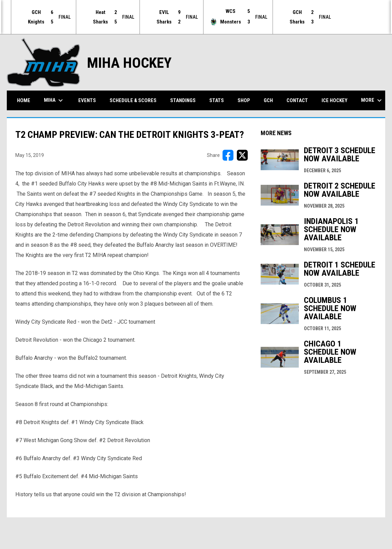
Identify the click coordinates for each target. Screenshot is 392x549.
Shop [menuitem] (244, 100)
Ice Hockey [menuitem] (334, 100)
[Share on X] (242, 155)
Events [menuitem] (87, 100)
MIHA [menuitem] (54, 100)
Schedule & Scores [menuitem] (133, 100)
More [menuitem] (372, 100)
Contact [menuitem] (297, 100)
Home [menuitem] (24, 100)
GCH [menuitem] (271, 100)
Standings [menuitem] (183, 100)
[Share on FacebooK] (228, 155)
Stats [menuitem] (217, 100)
